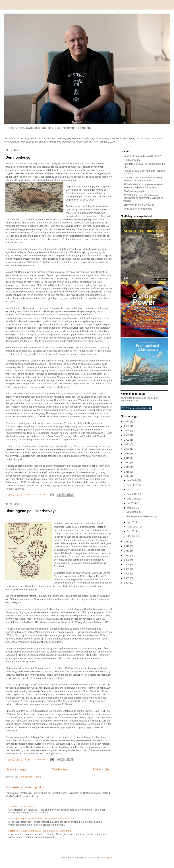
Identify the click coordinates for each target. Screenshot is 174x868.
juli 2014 (132, 503)
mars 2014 (133, 527)
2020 (127, 449)
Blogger (108, 858)
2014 (127, 476)
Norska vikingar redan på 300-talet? (142, 156)
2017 (127, 463)
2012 (127, 546)
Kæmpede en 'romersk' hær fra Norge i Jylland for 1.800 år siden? (144, 179)
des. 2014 (133, 480)
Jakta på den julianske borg (138, 209)
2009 (127, 560)
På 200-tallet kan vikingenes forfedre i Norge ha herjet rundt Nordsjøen (143, 186)
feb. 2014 (132, 531)
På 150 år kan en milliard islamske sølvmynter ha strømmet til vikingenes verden (143, 198)
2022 (127, 440)
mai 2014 (132, 508)
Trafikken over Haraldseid (22, 806)
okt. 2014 (132, 489)
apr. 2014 (132, 522)
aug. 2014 (133, 499)
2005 (127, 578)
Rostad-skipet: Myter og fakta (25, 787)
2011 (127, 551)
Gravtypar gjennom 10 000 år (139, 205)
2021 (127, 444)
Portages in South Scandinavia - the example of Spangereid (40, 831)
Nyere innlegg (16, 769)
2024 (127, 431)
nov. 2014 (132, 485)
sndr (90, 858)
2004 (127, 583)
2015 (127, 472)
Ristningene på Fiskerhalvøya (31, 511)
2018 (127, 458)
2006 (127, 574)
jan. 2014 (132, 536)
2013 (127, 542)
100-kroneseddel (132, 160)
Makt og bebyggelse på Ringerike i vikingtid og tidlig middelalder (42, 819)
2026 (127, 421)
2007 (127, 569)
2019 (127, 454)
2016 (127, 467)
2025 (127, 426)
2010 (127, 555)
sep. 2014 (133, 494)
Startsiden (59, 769)
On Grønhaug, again (134, 191)
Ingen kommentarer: (36, 495)
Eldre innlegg (103, 769)
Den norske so (18, 157)
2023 (127, 435)
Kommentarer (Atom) (30, 777)
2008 (127, 564)
